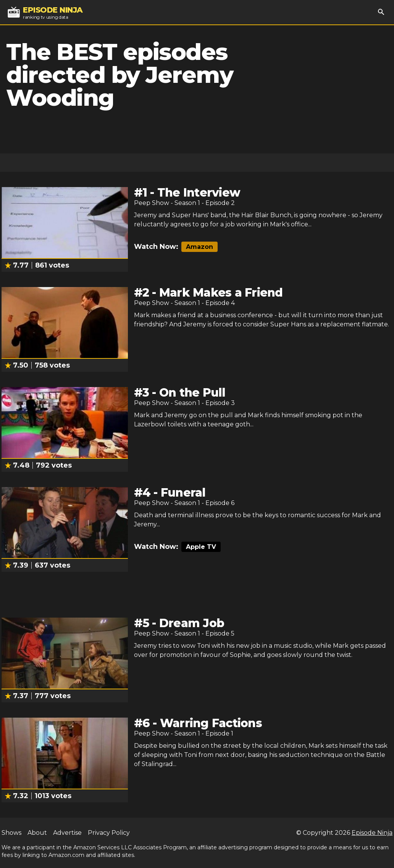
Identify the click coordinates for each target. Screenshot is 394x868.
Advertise (67, 833)
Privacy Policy (109, 833)
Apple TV (201, 547)
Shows (11, 833)
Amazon (199, 247)
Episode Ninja (372, 833)
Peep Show (152, 203)
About (37, 833)
